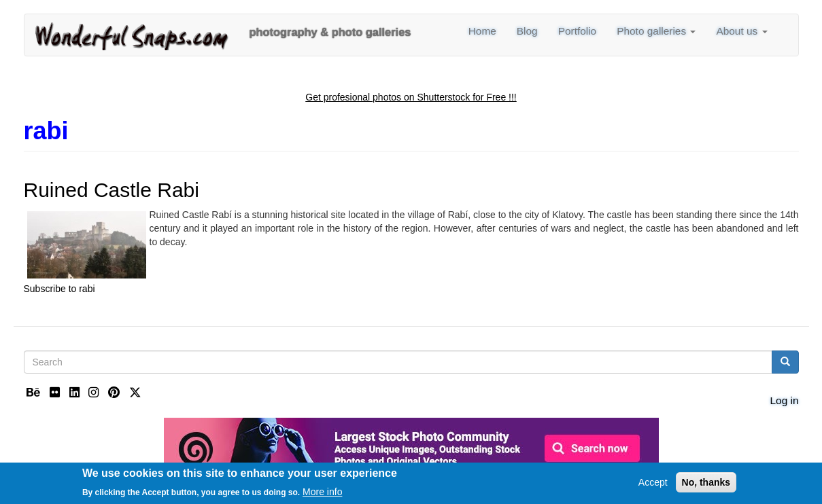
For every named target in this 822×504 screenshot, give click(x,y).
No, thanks (706, 485)
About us (741, 31)
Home (482, 31)
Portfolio (578, 31)
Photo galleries (656, 31)
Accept (653, 485)
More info (322, 494)
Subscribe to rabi (59, 289)
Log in (785, 400)
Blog (527, 31)
